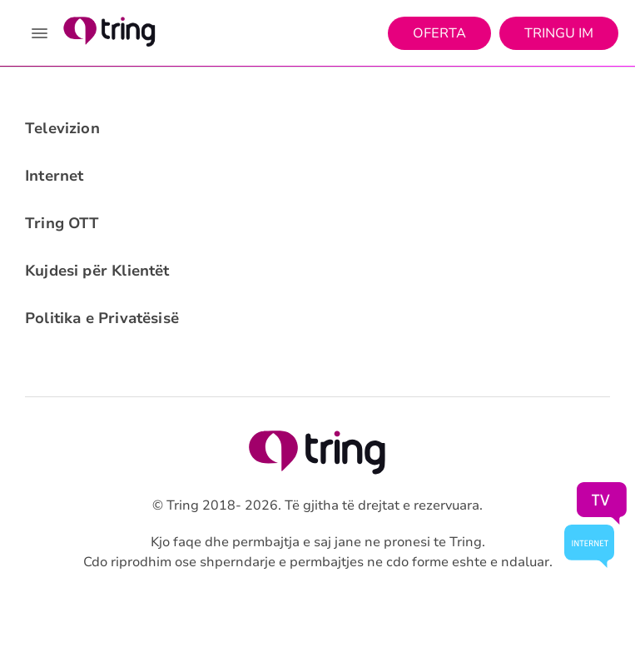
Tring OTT (62, 223)
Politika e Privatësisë (102, 318)
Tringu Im (559, 33)
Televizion (62, 128)
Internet (54, 176)
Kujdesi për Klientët (97, 271)
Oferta (439, 33)
